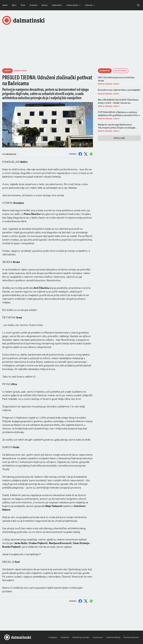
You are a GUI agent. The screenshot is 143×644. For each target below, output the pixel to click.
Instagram (53, 637)
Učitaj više (119, 138)
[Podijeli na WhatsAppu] (91, 154)
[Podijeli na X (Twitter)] (86, 154)
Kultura (45, 5)
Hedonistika (57, 5)
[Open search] (138, 5)
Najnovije (105, 71)
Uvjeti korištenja (113, 637)
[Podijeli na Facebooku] (80, 154)
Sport (14, 5)
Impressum (98, 637)
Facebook (65, 637)
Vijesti (5, 5)
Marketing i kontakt (81, 637)
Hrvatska (33, 5)
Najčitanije (121, 71)
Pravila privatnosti (131, 637)
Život (23, 5)
